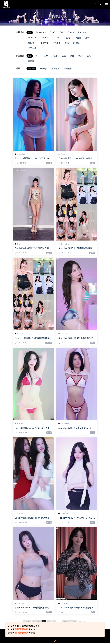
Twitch (55, 38)
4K (37, 56)
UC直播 (66, 38)
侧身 (72, 56)
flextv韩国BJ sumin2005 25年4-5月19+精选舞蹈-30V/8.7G (32, 429)
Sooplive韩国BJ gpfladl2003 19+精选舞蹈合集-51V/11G (33, 159)
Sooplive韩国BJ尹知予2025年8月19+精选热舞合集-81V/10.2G (77, 339)
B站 (62, 33)
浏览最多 (55, 69)
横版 (55, 56)
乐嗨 (87, 38)
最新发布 (31, 69)
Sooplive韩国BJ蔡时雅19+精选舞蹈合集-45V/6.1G (32, 519)
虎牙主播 (32, 48)
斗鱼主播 (44, 43)
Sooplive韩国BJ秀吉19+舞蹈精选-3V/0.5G (76, 609)
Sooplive (32, 38)
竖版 (64, 56)
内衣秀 (31, 61)
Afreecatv (41, 33)
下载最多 (43, 69)
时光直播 (57, 43)
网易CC (77, 43)
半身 (80, 56)
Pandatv (82, 33)
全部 (30, 33)
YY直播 (78, 38)
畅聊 (67, 43)
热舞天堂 (6, 4)
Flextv (71, 33)
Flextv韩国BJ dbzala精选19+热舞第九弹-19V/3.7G (77, 159)
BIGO (53, 33)
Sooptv (44, 38)
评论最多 (68, 69)
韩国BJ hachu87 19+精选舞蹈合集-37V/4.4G (33, 609)
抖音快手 (32, 43)
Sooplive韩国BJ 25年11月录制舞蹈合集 (77, 249)
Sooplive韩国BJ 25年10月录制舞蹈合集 (32, 339)
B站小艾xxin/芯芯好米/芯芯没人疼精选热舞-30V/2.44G (33, 249)
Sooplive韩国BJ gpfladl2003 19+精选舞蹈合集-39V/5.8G (77, 429)
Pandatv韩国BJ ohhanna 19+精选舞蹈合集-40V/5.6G (76, 519)
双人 (89, 56)
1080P (46, 56)
